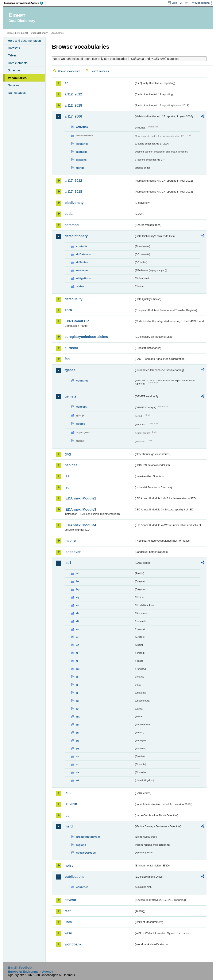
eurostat (71, 348)
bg (78, 589)
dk (78, 621)
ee (78, 629)
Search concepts (100, 71)
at (77, 573)
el (77, 637)
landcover (73, 552)
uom (68, 922)
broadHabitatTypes (88, 837)
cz (78, 605)
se (78, 756)
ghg (68, 454)
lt (77, 693)
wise (68, 933)
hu (78, 669)
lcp (67, 815)
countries (82, 144)
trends (80, 168)
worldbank (73, 944)
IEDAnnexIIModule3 (80, 509)
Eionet (25, 33)
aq (67, 83)
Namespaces (17, 93)
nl (77, 725)
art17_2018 (73, 192)
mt (78, 717)
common (72, 225)
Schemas (14, 70)
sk (78, 772)
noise (69, 866)
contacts (82, 246)
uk (78, 780)
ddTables (82, 262)
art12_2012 (73, 94)
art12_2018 (73, 105)
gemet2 (70, 396)
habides (71, 465)
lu (77, 701)
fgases (70, 370)
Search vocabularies (69, 71)
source (81, 424)
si (77, 764)
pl (77, 733)
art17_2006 (73, 116)
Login (174, 3)
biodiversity (74, 203)
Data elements (18, 63)
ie (77, 677)
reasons (81, 160)
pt (77, 741)
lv (77, 709)
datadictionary (76, 236)
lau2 (68, 793)
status (80, 286)
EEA (25, 3)
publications (74, 877)
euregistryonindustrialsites (86, 337)
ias (67, 476)
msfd (69, 826)
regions (81, 845)
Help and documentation (24, 41)
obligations (83, 278)
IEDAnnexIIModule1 (80, 498)
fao (67, 359)
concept (81, 407)
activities (82, 127)
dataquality (73, 299)
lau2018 (71, 804)
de (78, 613)
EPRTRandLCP (77, 321)
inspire (70, 541)
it (77, 685)
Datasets (14, 48)
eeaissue (82, 270)
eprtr (68, 310)
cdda (68, 214)
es (78, 645)
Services (14, 85)
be (78, 581)
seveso (70, 900)
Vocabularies (17, 78)
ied (67, 487)
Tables (12, 55)
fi (77, 653)
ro (78, 749)
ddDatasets (83, 254)
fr (77, 661)
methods (82, 152)
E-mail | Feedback (20, 968)
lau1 (68, 563)
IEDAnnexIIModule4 (80, 525)
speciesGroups (86, 853)
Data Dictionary (39, 33)
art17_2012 (73, 181)
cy (78, 597)
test (67, 911)
